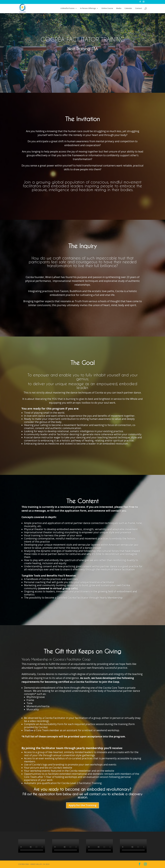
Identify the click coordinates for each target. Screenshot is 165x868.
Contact (139, 8)
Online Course (107, 8)
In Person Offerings (88, 8)
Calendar (128, 8)
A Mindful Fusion (68, 8)
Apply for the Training (82, 805)
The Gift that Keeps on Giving (82, 651)
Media (119, 8)
